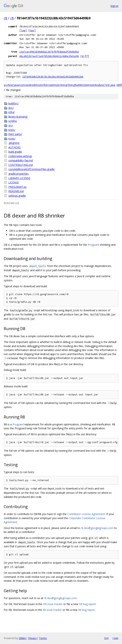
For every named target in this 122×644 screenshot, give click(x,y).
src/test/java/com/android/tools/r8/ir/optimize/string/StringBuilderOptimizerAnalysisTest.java (60, 85)
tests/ (12, 130)
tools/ (12, 139)
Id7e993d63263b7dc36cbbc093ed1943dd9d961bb (53, 77)
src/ (11, 125)
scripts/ (13, 121)
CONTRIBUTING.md (21, 165)
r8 (5, 18)
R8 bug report (86, 610)
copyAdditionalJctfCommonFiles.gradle (31, 169)
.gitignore (14, 143)
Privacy (32, 638)
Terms (43, 638)
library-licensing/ (18, 117)
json (115, 638)
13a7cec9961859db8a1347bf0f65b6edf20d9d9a (49, 52)
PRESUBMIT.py (17, 187)
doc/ (11, 108)
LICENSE (14, 182)
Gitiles (22, 638)
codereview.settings (20, 156)
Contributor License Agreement (86, 514)
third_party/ (15, 134)
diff (85, 56)
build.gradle (15, 152)
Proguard (93, 245)
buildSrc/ (13, 103)
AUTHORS (14, 147)
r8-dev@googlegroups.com (97, 528)
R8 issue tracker (52, 610)
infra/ (12, 112)
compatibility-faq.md (21, 160)
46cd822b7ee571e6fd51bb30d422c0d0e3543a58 (49, 56)
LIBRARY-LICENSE (19, 178)
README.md (16, 191)
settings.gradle (17, 196)
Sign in (114, 6)
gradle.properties (18, 174)
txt (106, 638)
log (23, 30)
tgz (32, 30)
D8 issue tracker (53, 604)
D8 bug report (87, 604)
